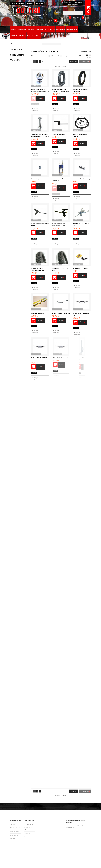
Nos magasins (17, 69)
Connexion (88, 18)
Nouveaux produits (15, 828)
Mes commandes (29, 824)
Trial (18, 101)
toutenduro (21, 106)
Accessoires (61, 29)
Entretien (51, 29)
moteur (13, 104)
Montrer (54, 56)
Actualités (40, 3)
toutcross (13, 106)
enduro (24, 104)
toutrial (13, 101)
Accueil (13, 29)
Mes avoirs (27, 833)
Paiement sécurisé (18, 66)
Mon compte (29, 821)
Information (16, 50)
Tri (32, 56)
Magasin (30, 3)
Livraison (15, 53)
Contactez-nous (62, 20)
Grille (87, 56)
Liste (90, 56)
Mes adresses (28, 837)
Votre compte (76, 18)
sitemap (12, 851)
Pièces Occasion (72, 29)
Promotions (13, 824)
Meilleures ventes (14, 831)
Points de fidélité (17, 63)
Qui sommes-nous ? (17, 3)
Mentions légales (17, 56)
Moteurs (31, 29)
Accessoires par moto (18, 35)
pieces (23, 101)
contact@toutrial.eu (74, 832)
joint (12, 109)
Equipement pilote (34, 35)
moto (16, 109)
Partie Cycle (22, 29)
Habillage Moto (41, 29)
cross (18, 104)
